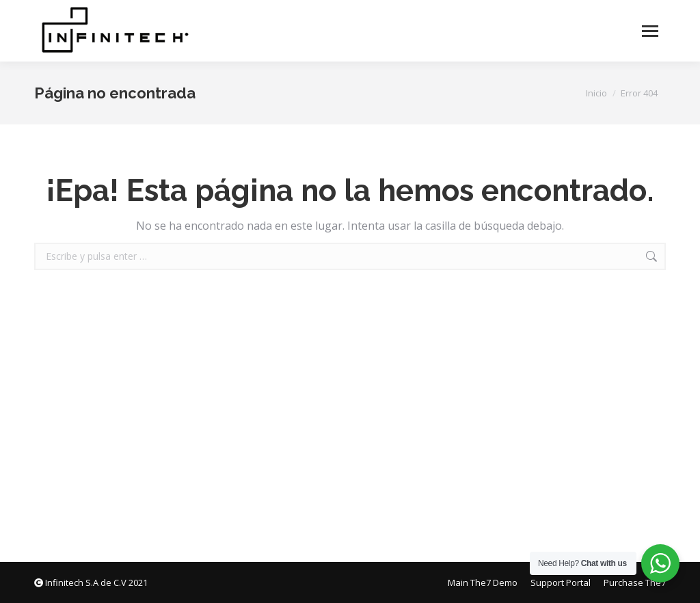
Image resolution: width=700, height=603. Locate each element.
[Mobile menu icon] (650, 31)
